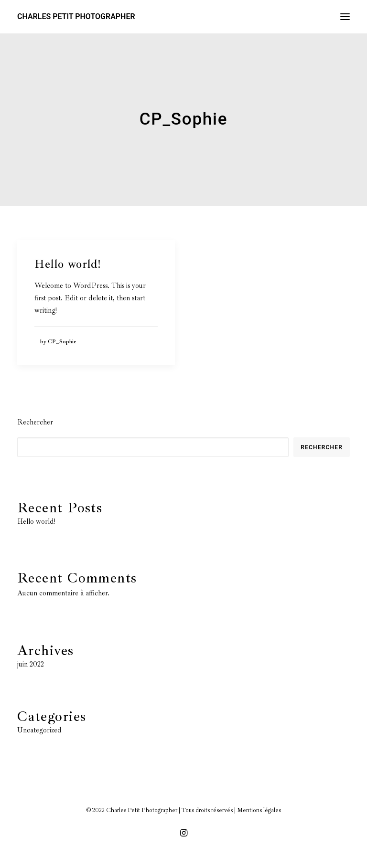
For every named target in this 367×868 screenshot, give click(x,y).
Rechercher (35, 422)
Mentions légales (259, 810)
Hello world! (68, 264)
